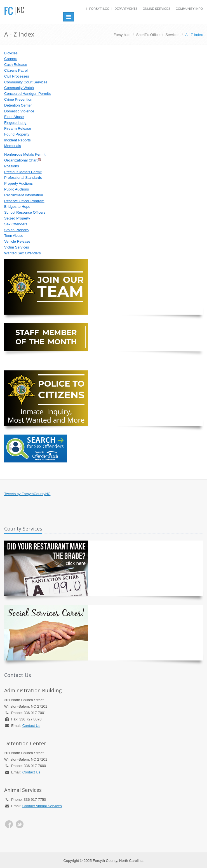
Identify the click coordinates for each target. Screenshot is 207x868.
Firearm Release (18, 128)
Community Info (189, 9)
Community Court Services (26, 82)
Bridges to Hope (17, 207)
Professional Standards (23, 178)
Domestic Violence (19, 111)
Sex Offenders (16, 224)
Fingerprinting (15, 123)
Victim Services (17, 247)
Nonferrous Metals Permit (25, 154)
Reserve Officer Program (24, 201)
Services (172, 35)
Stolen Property (17, 230)
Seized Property (17, 218)
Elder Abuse (14, 117)
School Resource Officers (25, 212)
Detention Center (18, 105)
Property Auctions (18, 183)
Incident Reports (17, 140)
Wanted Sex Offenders (23, 253)
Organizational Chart (21, 160)
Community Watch (19, 88)
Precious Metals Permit (23, 172)
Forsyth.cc (99, 9)
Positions (12, 166)
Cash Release (16, 65)
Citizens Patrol (16, 70)
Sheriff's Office (148, 35)
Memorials (13, 146)
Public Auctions (17, 189)
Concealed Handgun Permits (27, 94)
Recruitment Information (24, 195)
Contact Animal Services (42, 806)
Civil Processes (17, 76)
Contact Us (31, 726)
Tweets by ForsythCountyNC (27, 494)
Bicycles (11, 53)
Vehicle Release (17, 241)
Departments (126, 9)
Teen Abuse (14, 236)
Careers (11, 59)
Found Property (17, 134)
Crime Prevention (18, 99)
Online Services (157, 9)
